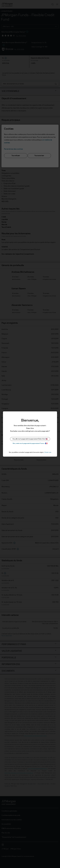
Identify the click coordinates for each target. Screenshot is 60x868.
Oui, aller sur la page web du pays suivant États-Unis (30, 439)
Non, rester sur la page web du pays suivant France (30, 443)
